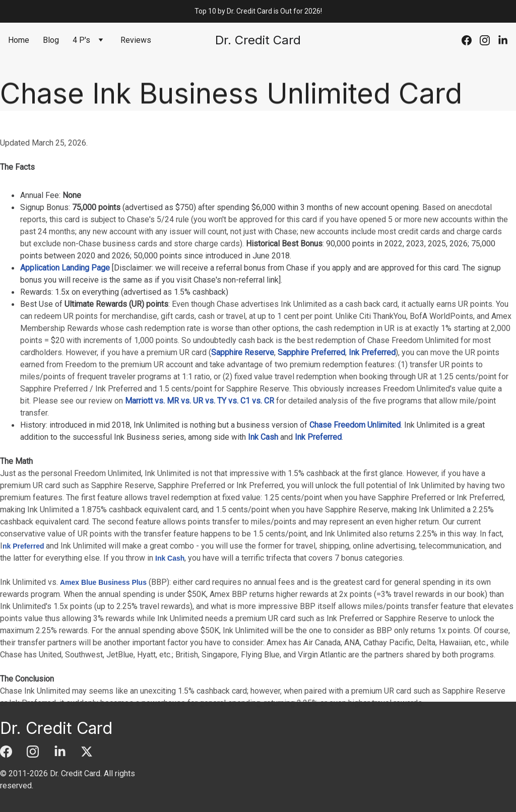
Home (19, 40)
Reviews (136, 40)
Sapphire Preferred (311, 385)
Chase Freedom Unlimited (355, 458)
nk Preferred (23, 579)
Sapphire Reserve (243, 385)
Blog (51, 40)
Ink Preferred (372, 385)
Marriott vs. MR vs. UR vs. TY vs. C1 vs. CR (200, 433)
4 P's (81, 40)
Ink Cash (263, 470)
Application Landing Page (65, 300)
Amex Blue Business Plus (103, 615)
